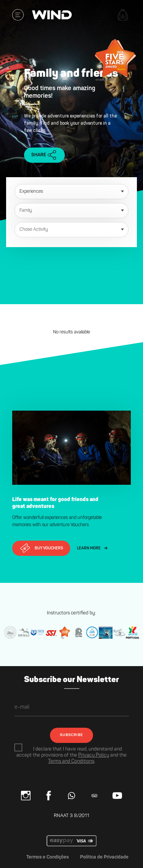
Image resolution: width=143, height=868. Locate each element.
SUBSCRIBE (71, 735)
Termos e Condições (47, 857)
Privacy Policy (94, 755)
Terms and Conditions (71, 761)
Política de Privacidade (104, 857)
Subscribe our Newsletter (71, 680)
